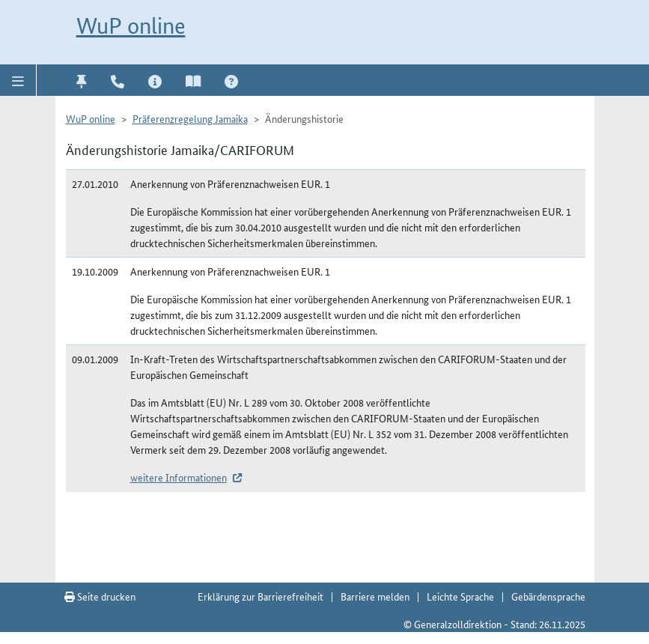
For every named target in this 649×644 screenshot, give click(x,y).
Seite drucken (100, 596)
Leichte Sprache (460, 596)
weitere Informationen (179, 477)
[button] (18, 80)
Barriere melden (375, 596)
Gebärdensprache (548, 596)
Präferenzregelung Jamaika (190, 118)
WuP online (131, 26)
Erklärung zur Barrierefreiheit (260, 596)
